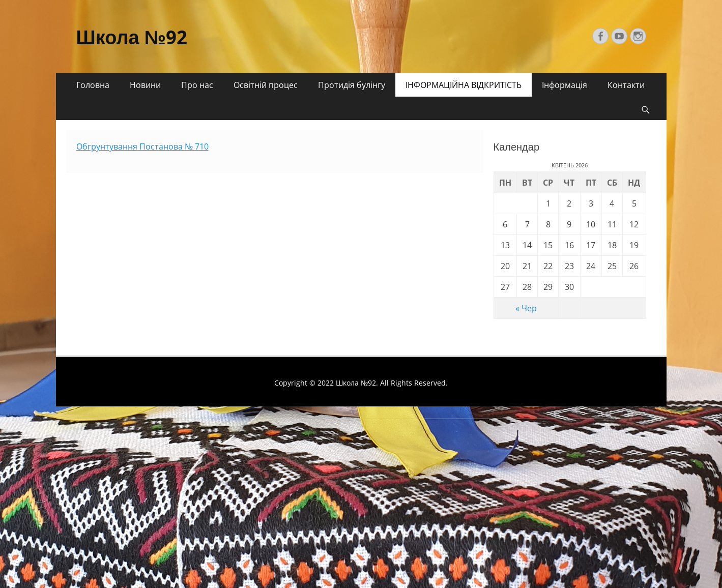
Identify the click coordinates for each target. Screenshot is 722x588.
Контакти (626, 85)
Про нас (197, 85)
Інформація (565, 85)
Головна (93, 85)
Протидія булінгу (352, 85)
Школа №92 (132, 38)
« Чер (526, 308)
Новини (145, 85)
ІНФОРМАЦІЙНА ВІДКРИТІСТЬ (464, 85)
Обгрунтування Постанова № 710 (142, 146)
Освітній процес (266, 85)
